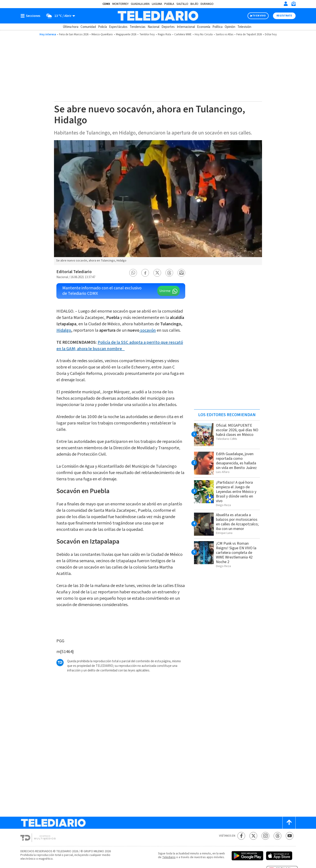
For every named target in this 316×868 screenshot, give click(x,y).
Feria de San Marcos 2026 (74, 34)
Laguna (157, 4)
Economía (204, 27)
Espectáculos (118, 27)
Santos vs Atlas (224, 34)
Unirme (165, 291)
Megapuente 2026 (126, 34)
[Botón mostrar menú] (31, 16)
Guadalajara (140, 4)
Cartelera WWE (183, 34)
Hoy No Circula (204, 34)
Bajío (194, 4)
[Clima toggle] (59, 16)
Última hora (71, 27)
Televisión (244, 27)
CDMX (106, 4)
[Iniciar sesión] (286, 4)
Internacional (186, 27)
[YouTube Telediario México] (290, 836)
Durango (207, 4)
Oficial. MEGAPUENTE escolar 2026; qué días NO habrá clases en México (237, 430)
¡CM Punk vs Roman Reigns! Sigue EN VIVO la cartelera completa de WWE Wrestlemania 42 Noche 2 (236, 553)
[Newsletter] (293, 5)
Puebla (169, 4)
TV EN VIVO (259, 16)
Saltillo (182, 4)
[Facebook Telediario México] (241, 836)
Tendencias (138, 27)
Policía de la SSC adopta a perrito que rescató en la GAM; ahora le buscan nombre (120, 346)
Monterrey (120, 4)
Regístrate (284, 16)
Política (217, 27)
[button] (133, 273)
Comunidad (88, 27)
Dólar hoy (271, 34)
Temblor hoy (147, 34)
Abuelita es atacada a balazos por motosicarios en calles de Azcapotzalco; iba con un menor (237, 522)
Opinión (230, 27)
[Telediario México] (158, 16)
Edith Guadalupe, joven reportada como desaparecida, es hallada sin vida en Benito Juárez (236, 461)
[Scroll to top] (289, 823)
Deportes (168, 27)
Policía (102, 27)
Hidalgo (64, 330)
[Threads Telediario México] (277, 836)
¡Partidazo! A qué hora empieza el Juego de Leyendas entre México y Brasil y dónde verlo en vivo (236, 492)
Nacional (154, 27)
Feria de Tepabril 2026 (249, 34)
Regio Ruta (164, 34)
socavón (148, 330)
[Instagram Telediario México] (265, 836)
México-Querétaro (102, 34)
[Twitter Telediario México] (253, 836)
